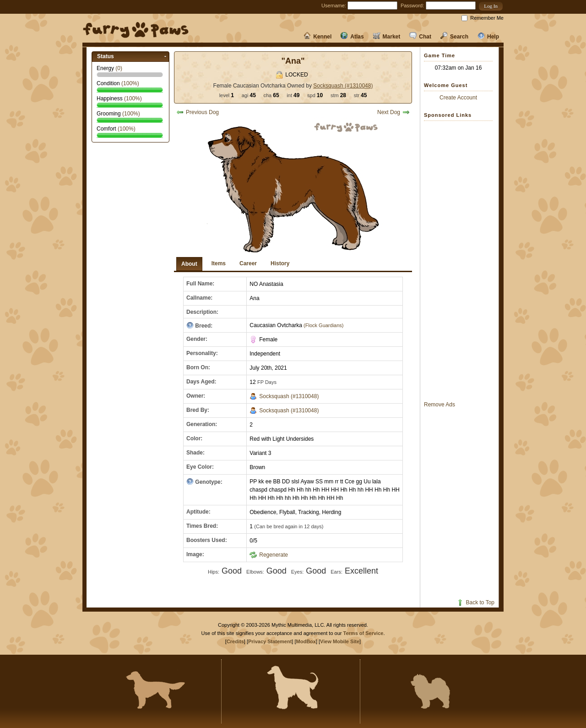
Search (454, 37)
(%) (130, 83)
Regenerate (269, 555)
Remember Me (487, 18)
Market (387, 37)
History (280, 263)
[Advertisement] (461, 261)
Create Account (458, 98)
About (189, 264)
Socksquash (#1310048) (343, 86)
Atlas (352, 37)
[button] (491, 6)
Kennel (317, 37)
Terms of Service (364, 633)
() (119, 68)
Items (219, 263)
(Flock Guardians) (323, 325)
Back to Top (475, 602)
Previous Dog (198, 112)
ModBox (306, 641)
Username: (334, 5)
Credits (235, 641)
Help (488, 37)
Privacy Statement (270, 641)
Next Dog (393, 112)
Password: (412, 5)
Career (248, 263)
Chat (420, 37)
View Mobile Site (340, 641)
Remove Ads (439, 405)
